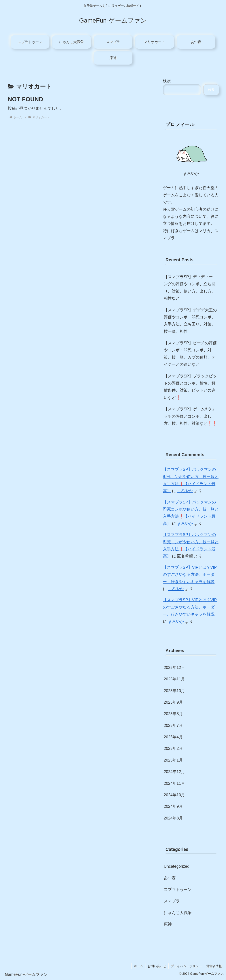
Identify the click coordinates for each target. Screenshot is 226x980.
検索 (167, 81)
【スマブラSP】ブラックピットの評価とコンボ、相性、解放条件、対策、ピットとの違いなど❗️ (190, 387)
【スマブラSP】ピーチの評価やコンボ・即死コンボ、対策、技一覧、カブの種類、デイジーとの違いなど (190, 354)
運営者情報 (214, 966)
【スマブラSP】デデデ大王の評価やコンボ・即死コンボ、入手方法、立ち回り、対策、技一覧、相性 (190, 321)
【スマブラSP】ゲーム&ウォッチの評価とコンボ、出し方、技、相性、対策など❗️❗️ (190, 416)
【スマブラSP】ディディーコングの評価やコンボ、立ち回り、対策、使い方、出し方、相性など (190, 288)
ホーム (138, 966)
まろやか (185, 491)
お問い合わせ (157, 966)
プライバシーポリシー (186, 966)
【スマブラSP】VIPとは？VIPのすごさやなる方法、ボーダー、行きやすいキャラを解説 (190, 575)
